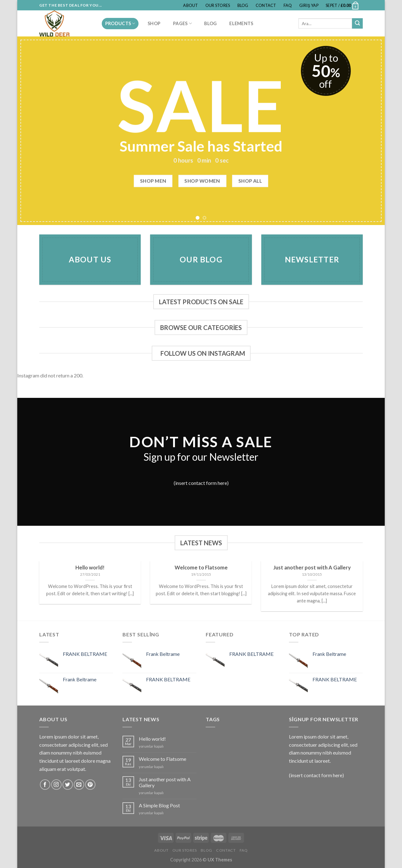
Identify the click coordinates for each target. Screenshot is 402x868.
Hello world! (152, 739)
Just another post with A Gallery (165, 782)
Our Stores (218, 5)
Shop (154, 23)
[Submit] (357, 24)
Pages (182, 23)
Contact (266, 5)
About (190, 5)
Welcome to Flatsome (163, 759)
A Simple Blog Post (159, 805)
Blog (243, 5)
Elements (241, 23)
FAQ (288, 5)
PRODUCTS (120, 23)
